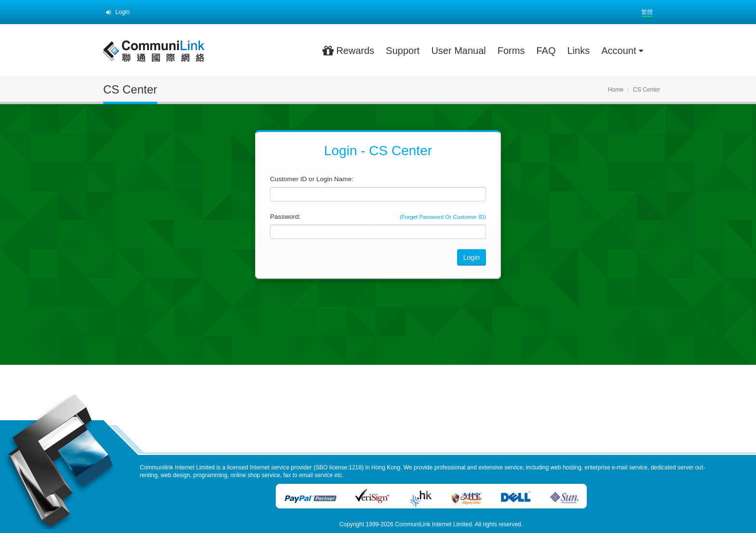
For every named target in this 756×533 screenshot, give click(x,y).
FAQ (546, 51)
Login (118, 12)
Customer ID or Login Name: (312, 179)
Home (616, 90)
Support (403, 51)
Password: (285, 217)
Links (578, 51)
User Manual (458, 51)
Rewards (348, 51)
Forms (511, 51)
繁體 (647, 12)
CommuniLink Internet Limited (433, 524)
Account (622, 51)
